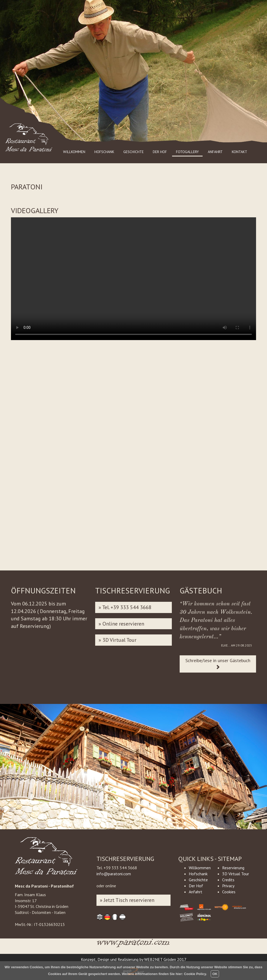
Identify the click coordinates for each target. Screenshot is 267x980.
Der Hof (196, 886)
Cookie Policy (195, 974)
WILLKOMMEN (74, 152)
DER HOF (160, 152)
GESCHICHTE (133, 152)
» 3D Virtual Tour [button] (117, 640)
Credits (228, 880)
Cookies (229, 892)
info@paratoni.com (114, 874)
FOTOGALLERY (187, 152)
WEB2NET (153, 959)
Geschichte (198, 880)
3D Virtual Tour (236, 874)
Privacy (228, 886)
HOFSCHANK (104, 152)
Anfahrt (196, 892)
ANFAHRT (215, 152)
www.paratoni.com (133, 945)
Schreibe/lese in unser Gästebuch (218, 663)
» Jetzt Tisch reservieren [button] (127, 900)
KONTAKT (239, 152)
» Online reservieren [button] (121, 624)
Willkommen (200, 868)
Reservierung (233, 868)
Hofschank (198, 874)
